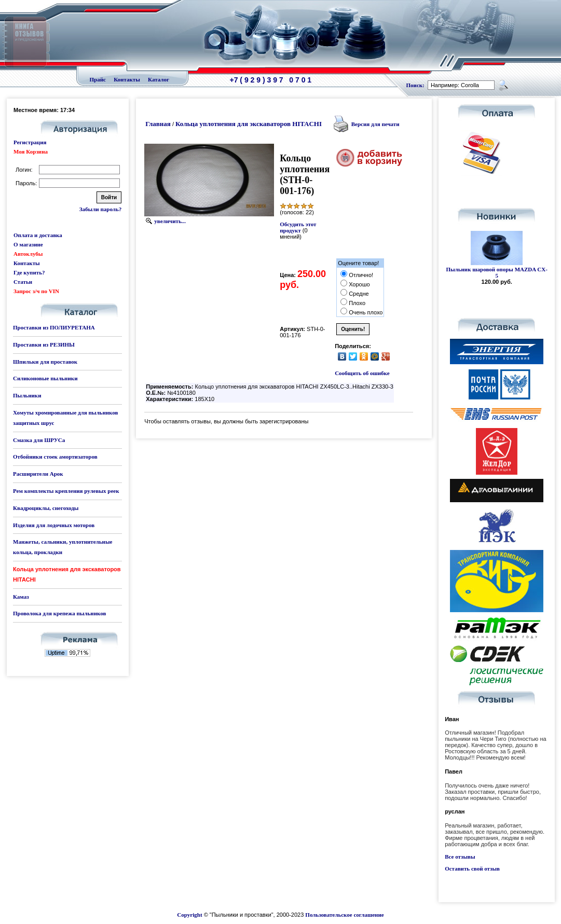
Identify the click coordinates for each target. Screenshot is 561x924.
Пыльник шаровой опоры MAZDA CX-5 (497, 272)
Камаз (21, 597)
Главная (158, 124)
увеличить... (170, 221)
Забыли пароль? (100, 209)
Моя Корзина (31, 151)
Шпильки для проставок (45, 362)
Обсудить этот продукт (298, 227)
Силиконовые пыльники (45, 378)
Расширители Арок (38, 474)
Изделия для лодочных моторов (54, 525)
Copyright (189, 915)
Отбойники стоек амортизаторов (55, 457)
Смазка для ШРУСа (39, 440)
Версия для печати (375, 124)
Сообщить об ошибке (362, 373)
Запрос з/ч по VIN (36, 291)
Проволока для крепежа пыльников (59, 613)
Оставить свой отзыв (472, 868)
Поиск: (415, 85)
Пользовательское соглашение (344, 915)
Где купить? (29, 272)
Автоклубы (28, 254)
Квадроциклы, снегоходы (46, 508)
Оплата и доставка (38, 235)
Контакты (127, 79)
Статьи (23, 282)
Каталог (159, 79)
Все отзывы (460, 857)
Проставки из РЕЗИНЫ (44, 344)
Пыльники (27, 395)
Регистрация (30, 142)
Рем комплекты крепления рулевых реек (66, 491)
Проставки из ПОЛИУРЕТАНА (54, 327)
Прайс (98, 79)
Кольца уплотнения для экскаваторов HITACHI (249, 124)
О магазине (28, 244)
